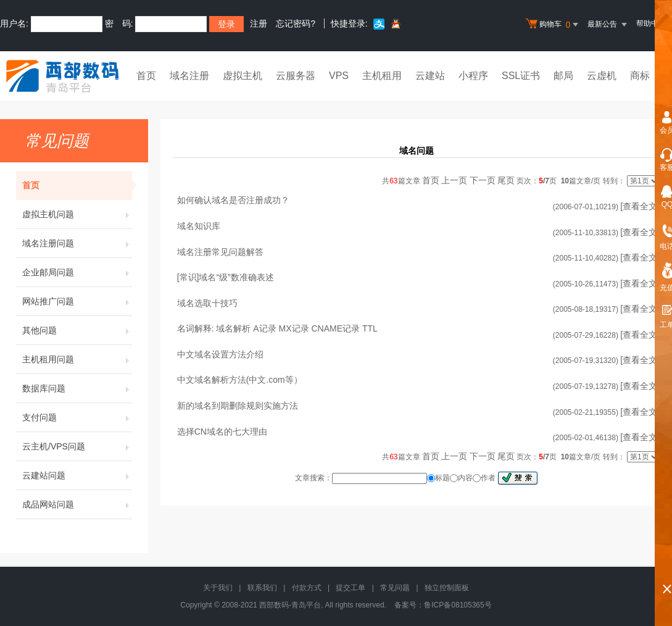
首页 (146, 76)
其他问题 (77, 330)
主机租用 (382, 76)
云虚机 (602, 76)
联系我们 (262, 588)
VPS (339, 76)
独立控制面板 (447, 588)
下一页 (483, 180)
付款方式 (307, 588)
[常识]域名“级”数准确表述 (226, 277)
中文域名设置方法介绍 (220, 354)
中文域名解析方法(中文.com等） (240, 380)
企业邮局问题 (77, 272)
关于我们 (218, 588)
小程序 (473, 76)
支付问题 (77, 417)
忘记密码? (296, 23)
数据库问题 (77, 388)
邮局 (563, 76)
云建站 (430, 76)
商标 (640, 76)
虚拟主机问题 (77, 214)
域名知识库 (199, 226)
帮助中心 (651, 23)
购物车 (554, 25)
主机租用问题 (77, 359)
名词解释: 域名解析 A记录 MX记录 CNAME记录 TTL (277, 328)
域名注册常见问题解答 (220, 252)
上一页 (454, 180)
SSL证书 (521, 76)
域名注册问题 (77, 243)
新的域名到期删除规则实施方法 (238, 406)
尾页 (506, 180)
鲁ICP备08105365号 (458, 605)
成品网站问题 (77, 504)
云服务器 (296, 76)
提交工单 (351, 588)
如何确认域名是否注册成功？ (233, 200)
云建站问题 (77, 475)
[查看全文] (640, 206)
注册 (259, 23)
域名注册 (189, 76)
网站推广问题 (77, 301)
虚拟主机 (243, 76)
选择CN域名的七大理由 (222, 432)
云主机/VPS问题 (77, 446)
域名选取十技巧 (207, 303)
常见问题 (395, 588)
